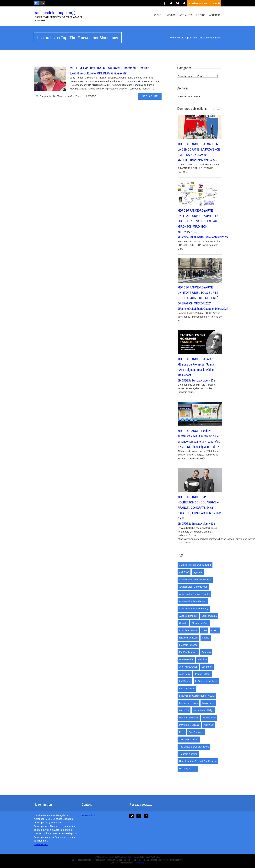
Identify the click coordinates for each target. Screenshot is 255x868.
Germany (206, 652)
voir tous (217, 109)
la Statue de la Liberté (206, 681)
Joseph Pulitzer (202, 674)
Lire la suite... (41, 844)
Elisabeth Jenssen (188, 638)
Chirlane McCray (200, 623)
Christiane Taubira (188, 630)
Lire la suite (150, 96)
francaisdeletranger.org (54, 13)
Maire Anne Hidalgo (203, 710)
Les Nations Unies (188, 703)
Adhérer (215, 15)
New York (209, 725)
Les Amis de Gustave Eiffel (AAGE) (197, 696)
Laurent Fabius (187, 689)
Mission (171, 15)
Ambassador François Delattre (194, 594)
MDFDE (91, 96)
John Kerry (185, 674)
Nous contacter (89, 815)
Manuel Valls (209, 718)
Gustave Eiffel (186, 659)
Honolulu (202, 659)
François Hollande (188, 645)
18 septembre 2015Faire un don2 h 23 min (58, 96)
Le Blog (201, 15)
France (206, 638)
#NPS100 (184, 572)
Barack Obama (209, 616)
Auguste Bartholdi (188, 616)
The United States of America (194, 747)
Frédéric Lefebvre (188, 652)
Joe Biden (207, 667)
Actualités (186, 15)
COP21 (215, 630)
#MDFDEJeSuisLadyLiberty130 (195, 565)
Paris (182, 732)
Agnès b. (198, 572)
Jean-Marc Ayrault (188, 667)
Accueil (158, 15)
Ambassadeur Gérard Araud (193, 587)
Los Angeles (208, 703)
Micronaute (139, 863)
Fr (36, 3)
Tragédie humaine (188, 754)
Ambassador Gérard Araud (193, 601)
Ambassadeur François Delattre (195, 580)
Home (173, 38)
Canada (183, 623)
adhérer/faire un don (204, 4)
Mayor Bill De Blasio (189, 725)
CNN (204, 630)
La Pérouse (185, 681)
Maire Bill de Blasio (189, 718)
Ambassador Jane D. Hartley (194, 609)
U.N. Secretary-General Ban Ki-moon (198, 761)
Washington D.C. (188, 769)
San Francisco (196, 732)
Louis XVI (184, 710)
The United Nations (189, 739)
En (42, 3)
